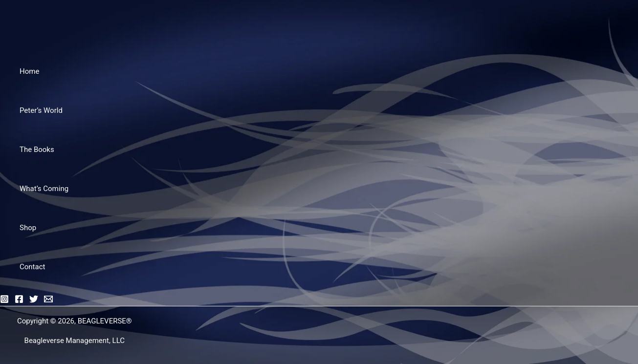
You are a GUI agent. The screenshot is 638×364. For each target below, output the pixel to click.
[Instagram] (4, 301)
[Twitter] (34, 301)
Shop (28, 228)
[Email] (48, 301)
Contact (32, 267)
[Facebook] (19, 301)
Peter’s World (41, 110)
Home (29, 71)
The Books (37, 150)
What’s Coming (44, 189)
